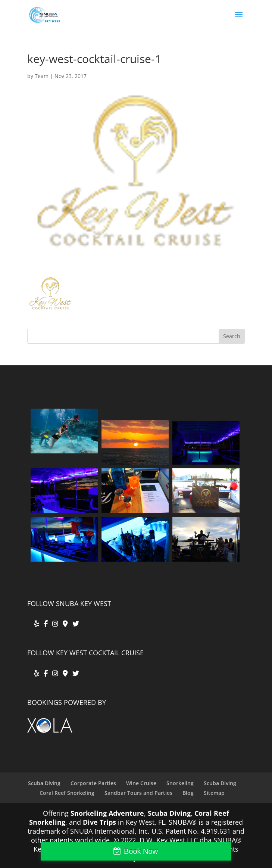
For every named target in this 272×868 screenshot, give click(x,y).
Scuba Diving (44, 783)
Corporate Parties (93, 783)
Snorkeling (180, 783)
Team (42, 76)
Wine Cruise (141, 783)
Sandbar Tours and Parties (138, 793)
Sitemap (214, 793)
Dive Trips (99, 822)
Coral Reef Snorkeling (67, 793)
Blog (188, 793)
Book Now (141, 851)
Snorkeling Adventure (107, 813)
